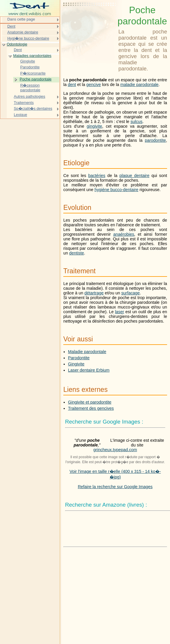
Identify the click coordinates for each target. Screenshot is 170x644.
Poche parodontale (36, 79)
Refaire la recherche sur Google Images (115, 487)
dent (72, 85)
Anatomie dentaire (23, 32)
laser (119, 312)
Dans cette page (21, 19)
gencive (93, 85)
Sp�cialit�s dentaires (33, 108)
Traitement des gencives (91, 408)
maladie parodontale (139, 85)
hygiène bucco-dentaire (116, 190)
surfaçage (131, 293)
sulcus (136, 122)
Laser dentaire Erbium (89, 370)
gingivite (95, 126)
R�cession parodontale (30, 88)
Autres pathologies (29, 96)
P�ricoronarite (33, 73)
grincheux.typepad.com (115, 450)
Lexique (20, 115)
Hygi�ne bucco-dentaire (28, 38)
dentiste (76, 253)
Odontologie (17, 44)
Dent (11, 26)
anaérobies (124, 234)
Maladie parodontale (87, 352)
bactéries (97, 176)
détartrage (94, 293)
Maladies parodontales (32, 56)
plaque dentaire (134, 176)
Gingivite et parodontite (90, 402)
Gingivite (76, 364)
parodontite (155, 140)
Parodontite (79, 358)
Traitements (24, 103)
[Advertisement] (90, 19)
